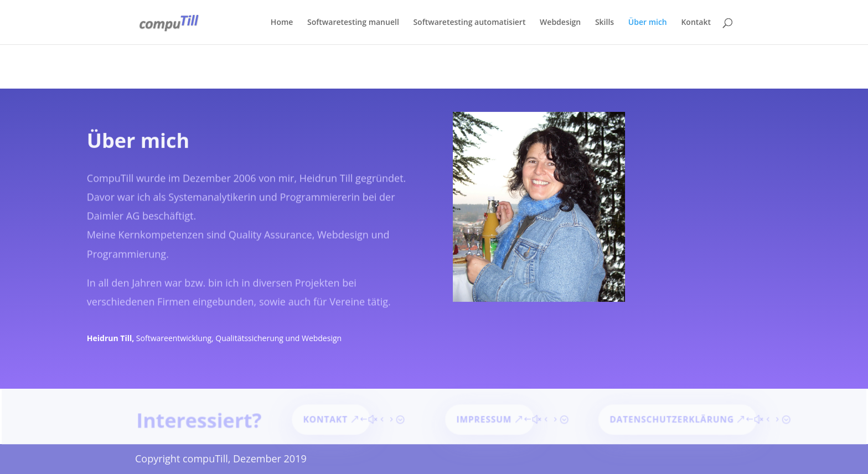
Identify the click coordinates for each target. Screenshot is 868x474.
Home (282, 23)
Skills (604, 23)
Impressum (484, 420)
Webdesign (560, 23)
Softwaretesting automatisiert (469, 23)
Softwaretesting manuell (353, 23)
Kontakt (696, 23)
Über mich (648, 23)
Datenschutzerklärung (670, 420)
